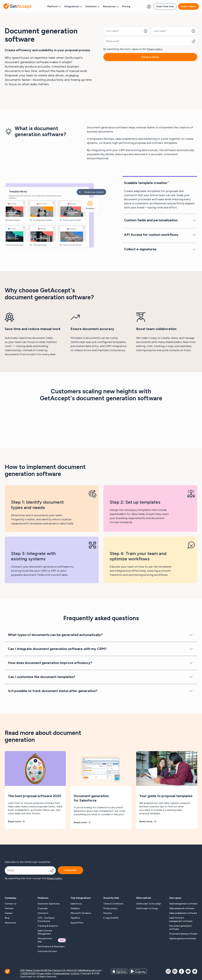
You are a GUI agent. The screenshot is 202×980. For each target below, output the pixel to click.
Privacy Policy (44, 973)
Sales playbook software (182, 908)
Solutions (93, 6)
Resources (111, 6)
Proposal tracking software (183, 934)
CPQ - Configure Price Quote (46, 919)
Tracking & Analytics (48, 926)
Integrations (73, 6)
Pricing (126, 6)
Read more (16, 822)
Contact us (11, 904)
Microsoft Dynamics (81, 913)
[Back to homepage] (17, 6)
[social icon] (168, 971)
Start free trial (165, 6)
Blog (7, 918)
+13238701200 (28, 973)
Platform (54, 6)
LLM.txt (75, 973)
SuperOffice (77, 923)
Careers (9, 913)
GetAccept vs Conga (147, 908)
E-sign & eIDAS (111, 918)
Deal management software (183, 904)
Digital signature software (183, 938)
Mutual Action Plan (52, 940)
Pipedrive (75, 918)
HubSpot (75, 908)
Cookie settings (61, 973)
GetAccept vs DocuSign (149, 904)
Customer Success (47, 951)
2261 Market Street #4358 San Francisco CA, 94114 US (48, 970)
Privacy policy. (155, 49)
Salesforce (76, 904)
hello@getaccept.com (89, 970)
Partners (9, 908)
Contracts (43, 913)
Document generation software (180, 927)
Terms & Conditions (113, 904)
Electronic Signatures (49, 904)
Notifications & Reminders (51, 947)
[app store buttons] (119, 974)
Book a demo (188, 6)
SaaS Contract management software (181, 919)
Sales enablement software (183, 913)
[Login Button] (149, 6)
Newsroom (10, 923)
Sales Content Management (45, 932)
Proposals (43, 908)
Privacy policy (110, 908)
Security (108, 913)
